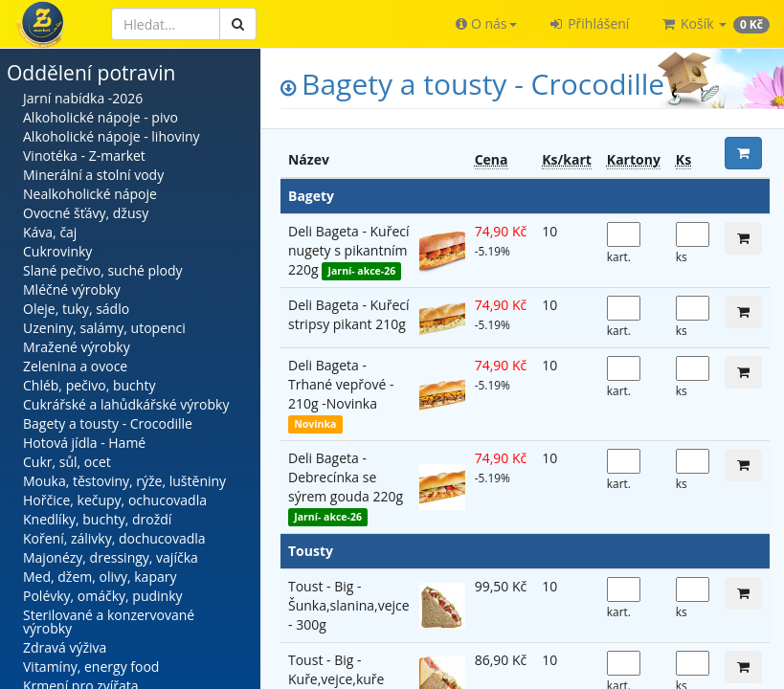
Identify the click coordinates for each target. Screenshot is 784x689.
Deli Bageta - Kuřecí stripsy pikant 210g (349, 314)
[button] (486, 24)
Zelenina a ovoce (75, 366)
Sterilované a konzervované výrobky (109, 622)
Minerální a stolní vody (93, 175)
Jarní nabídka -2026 (83, 98)
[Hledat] (166, 24)
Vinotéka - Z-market (84, 156)
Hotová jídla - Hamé (84, 443)
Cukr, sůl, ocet (67, 462)
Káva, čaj (50, 232)
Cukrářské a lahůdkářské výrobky (126, 404)
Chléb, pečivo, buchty (89, 385)
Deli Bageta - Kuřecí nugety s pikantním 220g (349, 250)
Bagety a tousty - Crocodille (108, 423)
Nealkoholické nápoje (90, 194)
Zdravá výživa (65, 647)
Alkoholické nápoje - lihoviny (112, 136)
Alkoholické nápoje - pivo (101, 117)
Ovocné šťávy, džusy (86, 213)
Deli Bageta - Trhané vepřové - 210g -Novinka (341, 384)
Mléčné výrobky (72, 289)
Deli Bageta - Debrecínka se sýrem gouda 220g (346, 477)
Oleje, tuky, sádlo (76, 309)
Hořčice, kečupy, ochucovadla (115, 500)
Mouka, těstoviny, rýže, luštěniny (124, 481)
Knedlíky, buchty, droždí (97, 519)
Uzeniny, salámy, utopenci (104, 328)
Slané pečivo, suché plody (103, 270)
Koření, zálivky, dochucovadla (114, 538)
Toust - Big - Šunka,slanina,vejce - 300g (349, 605)
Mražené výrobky (77, 347)
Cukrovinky (57, 251)
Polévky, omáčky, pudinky (103, 596)
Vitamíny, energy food (91, 667)
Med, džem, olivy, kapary (100, 577)
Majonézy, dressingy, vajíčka (111, 557)
